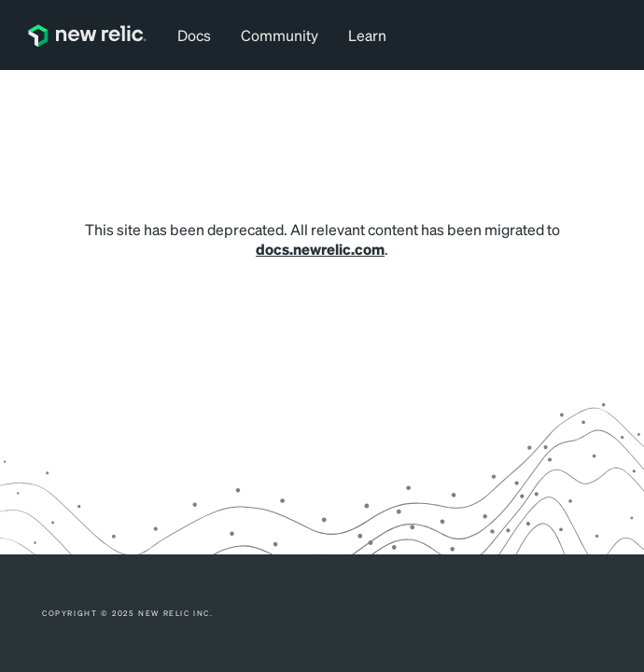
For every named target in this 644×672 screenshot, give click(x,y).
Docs (194, 35)
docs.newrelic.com (320, 249)
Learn (367, 35)
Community (280, 35)
